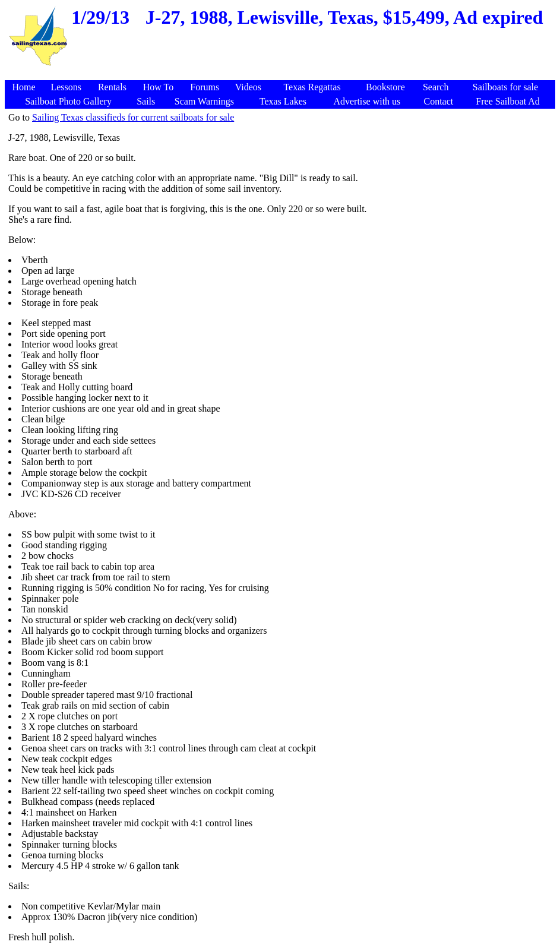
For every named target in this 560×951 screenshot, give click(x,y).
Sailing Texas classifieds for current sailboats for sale (133, 117)
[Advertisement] (281, 74)
